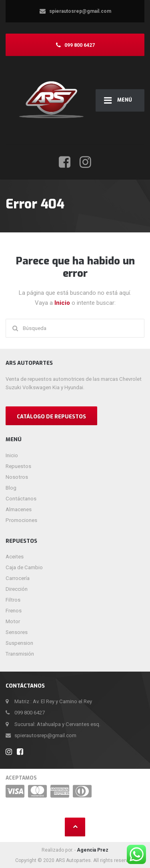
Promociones (21, 520)
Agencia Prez (93, 850)
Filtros (13, 600)
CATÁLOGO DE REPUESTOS (51, 417)
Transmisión (20, 654)
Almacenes (19, 509)
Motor (13, 621)
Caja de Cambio (24, 567)
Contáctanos (21, 499)
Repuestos (18, 466)
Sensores (17, 632)
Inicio (63, 303)
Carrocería (18, 578)
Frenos (14, 611)
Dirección (17, 589)
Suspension (19, 643)
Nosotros (17, 477)
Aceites (15, 557)
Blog (11, 488)
